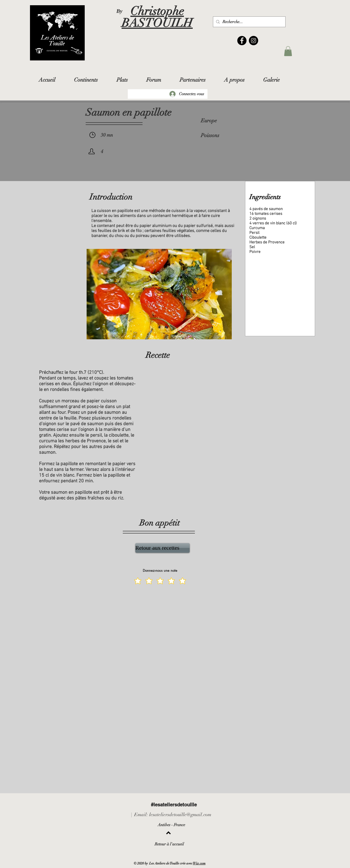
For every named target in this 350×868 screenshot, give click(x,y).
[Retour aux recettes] (163, 548)
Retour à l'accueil (169, 844)
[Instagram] (254, 41)
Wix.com (199, 863)
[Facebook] (242, 41)
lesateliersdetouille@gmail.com (180, 815)
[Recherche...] (249, 22)
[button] (288, 51)
